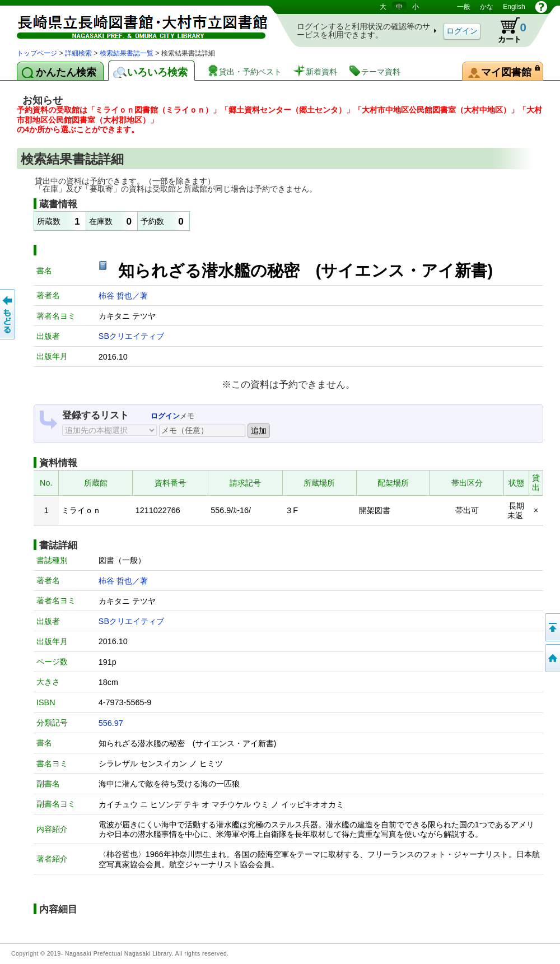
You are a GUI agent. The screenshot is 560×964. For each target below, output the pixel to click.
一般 (464, 7)
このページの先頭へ (552, 627)
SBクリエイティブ (131, 336)
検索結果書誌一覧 (127, 53)
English (514, 7)
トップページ (37, 53)
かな (487, 7)
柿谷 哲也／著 (123, 296)
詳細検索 (78, 53)
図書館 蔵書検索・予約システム (134, 24)
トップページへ (552, 658)
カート (507, 30)
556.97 (111, 723)
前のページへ (8, 314)
